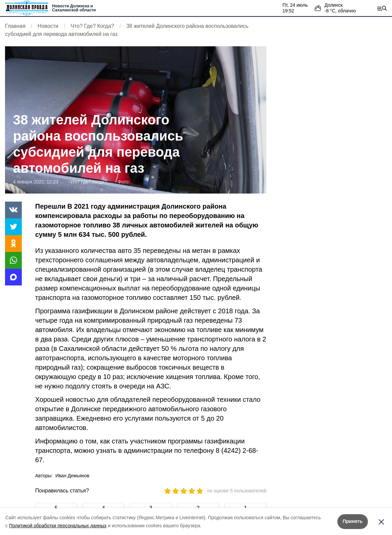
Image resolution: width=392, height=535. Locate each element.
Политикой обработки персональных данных (58, 526)
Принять (353, 521)
